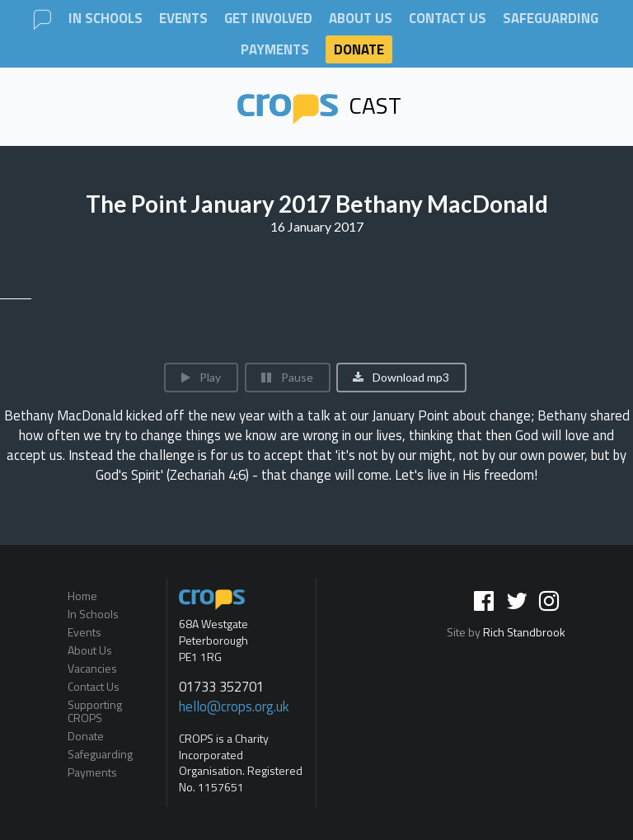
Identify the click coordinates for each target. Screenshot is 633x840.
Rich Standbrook (524, 632)
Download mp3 (400, 377)
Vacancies (92, 668)
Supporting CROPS (95, 711)
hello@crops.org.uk (234, 706)
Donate (359, 49)
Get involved (268, 19)
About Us (361, 19)
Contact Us (448, 19)
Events (183, 19)
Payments (275, 50)
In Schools (105, 19)
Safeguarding (551, 19)
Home (82, 597)
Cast (320, 105)
